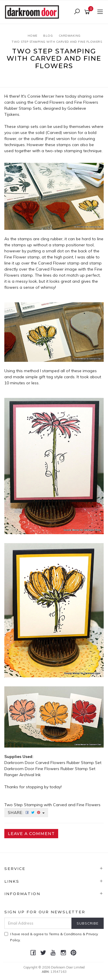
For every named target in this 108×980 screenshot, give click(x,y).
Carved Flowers (50, 102)
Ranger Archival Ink (22, 775)
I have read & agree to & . (51, 937)
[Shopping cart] (88, 12)
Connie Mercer (41, 96)
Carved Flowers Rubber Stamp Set (68, 763)
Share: (26, 813)
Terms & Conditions (65, 934)
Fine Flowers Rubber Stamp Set (65, 769)
